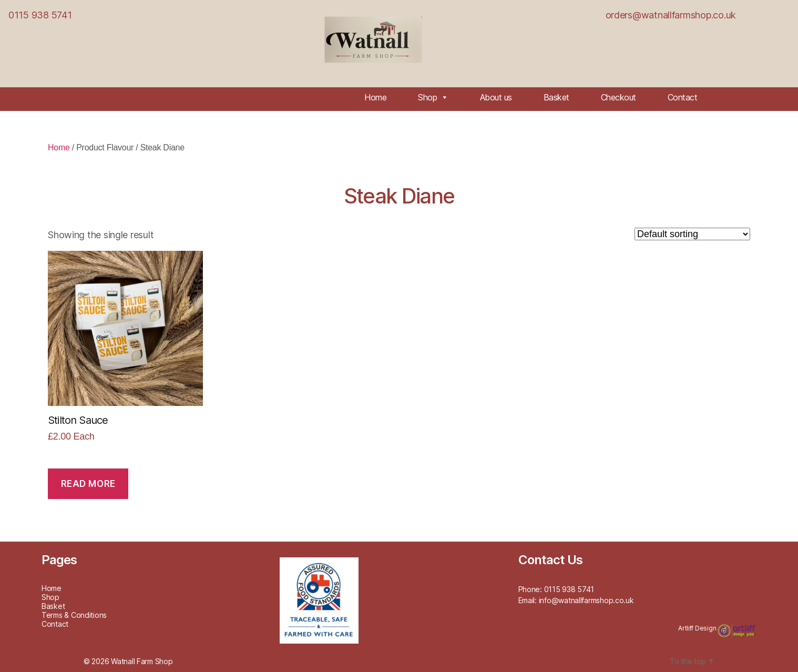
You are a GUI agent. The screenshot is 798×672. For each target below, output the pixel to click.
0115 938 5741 (40, 15)
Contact (683, 97)
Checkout (618, 97)
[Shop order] (692, 234)
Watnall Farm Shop (142, 661)
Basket (556, 97)
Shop (433, 97)
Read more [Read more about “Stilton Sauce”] (88, 484)
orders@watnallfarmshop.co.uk (671, 15)
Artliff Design (698, 628)
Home (375, 97)
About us (496, 97)
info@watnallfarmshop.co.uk (586, 600)
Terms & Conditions (74, 615)
